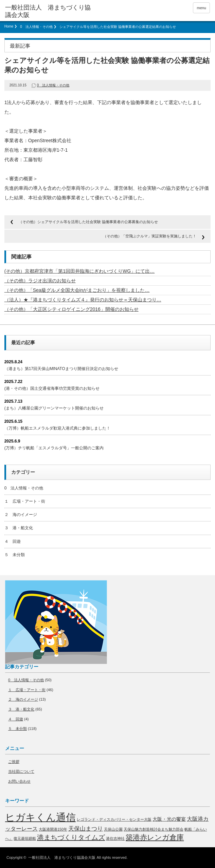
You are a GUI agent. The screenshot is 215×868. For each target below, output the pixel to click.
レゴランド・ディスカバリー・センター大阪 (114, 819)
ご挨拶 (14, 762)
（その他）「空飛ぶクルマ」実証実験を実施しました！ (150, 236)
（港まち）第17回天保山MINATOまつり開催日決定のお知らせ (61, 369)
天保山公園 (113, 829)
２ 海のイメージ (21, 515)
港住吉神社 (115, 838)
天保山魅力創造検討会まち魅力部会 (154, 829)
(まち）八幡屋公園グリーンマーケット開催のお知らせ (54, 408)
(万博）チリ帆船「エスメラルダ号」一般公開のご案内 (54, 448)
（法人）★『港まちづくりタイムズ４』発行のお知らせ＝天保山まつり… (83, 300)
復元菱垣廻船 (25, 838)
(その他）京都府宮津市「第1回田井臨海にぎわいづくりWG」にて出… (80, 271)
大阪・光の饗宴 (169, 819)
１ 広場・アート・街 (25, 501)
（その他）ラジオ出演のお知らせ (40, 281)
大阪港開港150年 (53, 829)
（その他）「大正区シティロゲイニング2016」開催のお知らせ (71, 309)
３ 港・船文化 (19, 528)
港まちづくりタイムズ (71, 837)
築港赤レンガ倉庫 (155, 837)
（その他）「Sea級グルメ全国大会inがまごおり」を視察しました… (77, 290)
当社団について (21, 771)
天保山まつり (86, 829)
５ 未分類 (15, 555)
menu (201, 8)
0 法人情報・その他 (36, 27)
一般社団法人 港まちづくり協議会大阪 (62, 857)
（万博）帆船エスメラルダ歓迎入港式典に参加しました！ (57, 428)
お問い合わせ (19, 781)
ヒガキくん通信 (40, 817)
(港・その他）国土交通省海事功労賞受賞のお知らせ (52, 388)
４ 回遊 (13, 541)
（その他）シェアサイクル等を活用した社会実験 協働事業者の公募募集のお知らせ (88, 222)
